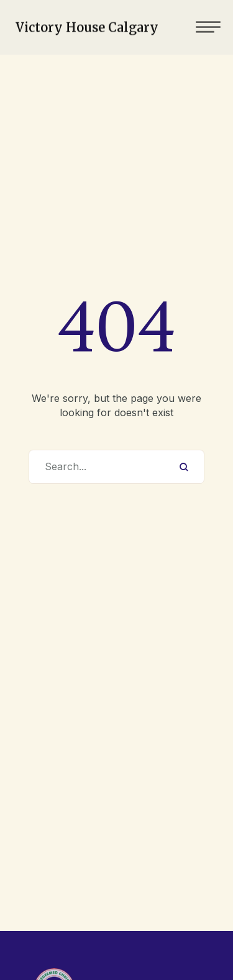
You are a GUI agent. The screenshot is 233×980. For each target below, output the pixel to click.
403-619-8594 (100, 919)
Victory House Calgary (87, 25)
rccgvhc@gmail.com (100, 938)
